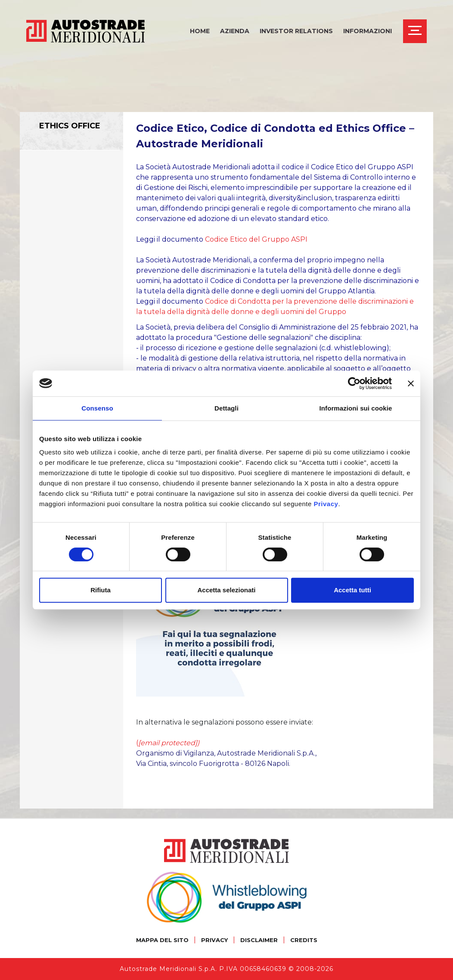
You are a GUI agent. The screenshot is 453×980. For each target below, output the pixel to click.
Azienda (235, 31)
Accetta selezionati (226, 590)
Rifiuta (101, 590)
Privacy (326, 504)
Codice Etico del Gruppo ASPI (256, 239)
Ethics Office (70, 126)
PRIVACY (214, 940)
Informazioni (368, 31)
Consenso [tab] (97, 408)
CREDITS (304, 940)
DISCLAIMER (259, 940)
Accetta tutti (352, 590)
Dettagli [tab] (226, 408)
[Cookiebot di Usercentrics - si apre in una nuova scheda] (354, 383)
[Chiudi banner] (411, 383)
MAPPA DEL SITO (162, 940)
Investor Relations (296, 31)
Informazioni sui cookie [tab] (356, 408)
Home (200, 31)
